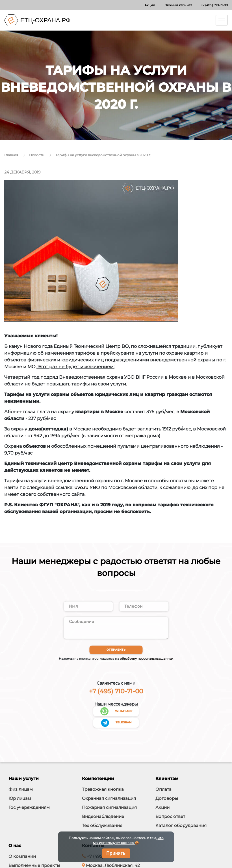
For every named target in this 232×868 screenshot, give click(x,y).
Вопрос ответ (170, 817)
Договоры (167, 799)
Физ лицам (21, 790)
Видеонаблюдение (103, 817)
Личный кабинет (178, 5)
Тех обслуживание (102, 826)
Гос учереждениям (29, 808)
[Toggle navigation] (222, 20)
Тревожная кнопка (103, 790)
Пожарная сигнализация (109, 808)
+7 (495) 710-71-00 (214, 5)
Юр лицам (20, 799)
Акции (150, 5)
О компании (22, 857)
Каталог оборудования (181, 826)
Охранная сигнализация (109, 799)
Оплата (163, 790)
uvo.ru (81, 487)
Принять (116, 853)
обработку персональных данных (147, 659)
